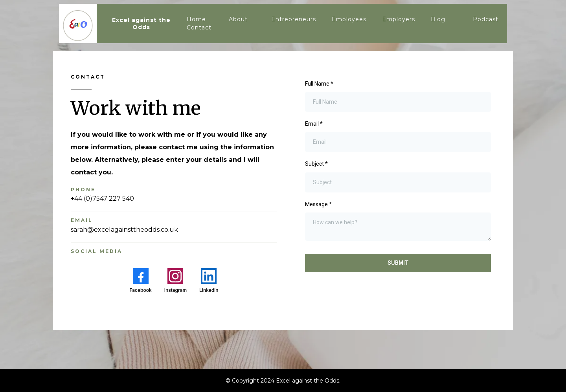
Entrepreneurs (294, 19)
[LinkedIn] (209, 281)
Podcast (486, 19)
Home (196, 19)
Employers (399, 19)
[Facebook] (140, 281)
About (238, 19)
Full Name (319, 84)
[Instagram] (175, 281)
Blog (438, 19)
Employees (349, 19)
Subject (316, 164)
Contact (199, 27)
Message (318, 204)
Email (314, 124)
